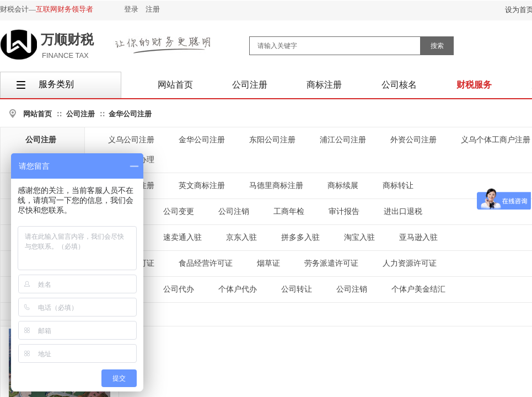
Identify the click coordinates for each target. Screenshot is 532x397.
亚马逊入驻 (418, 237)
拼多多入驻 (300, 237)
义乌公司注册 (131, 140)
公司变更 (179, 211)
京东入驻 (241, 237)
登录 (131, 9)
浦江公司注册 (343, 140)
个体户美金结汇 (418, 289)
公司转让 (297, 289)
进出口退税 (403, 211)
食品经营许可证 (206, 263)
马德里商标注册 (276, 186)
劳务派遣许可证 (331, 263)
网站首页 (37, 114)
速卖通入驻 (182, 237)
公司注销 (234, 211)
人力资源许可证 (410, 263)
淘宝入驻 (359, 237)
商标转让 (398, 186)
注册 (153, 9)
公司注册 (80, 114)
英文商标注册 (202, 186)
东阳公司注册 (272, 140)
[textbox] (335, 46)
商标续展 (343, 186)
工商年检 (289, 211)
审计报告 (344, 211)
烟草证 (268, 263)
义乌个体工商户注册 (496, 140)
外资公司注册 (413, 140)
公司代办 (179, 289)
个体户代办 (238, 289)
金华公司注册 (130, 114)
